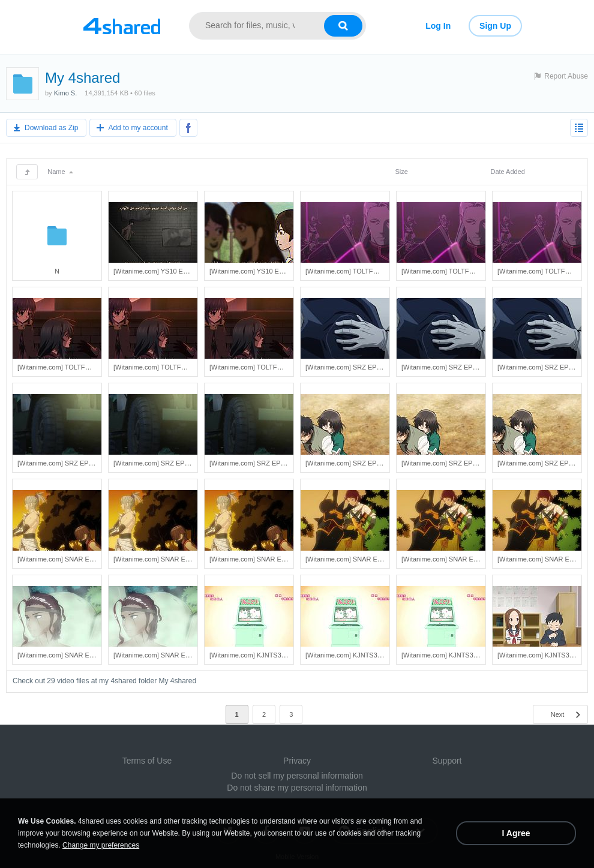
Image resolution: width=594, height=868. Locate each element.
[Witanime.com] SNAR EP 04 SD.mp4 (361, 559)
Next (558, 714)
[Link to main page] (121, 26)
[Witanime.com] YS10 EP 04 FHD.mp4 (170, 271)
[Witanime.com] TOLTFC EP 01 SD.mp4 (76, 367)
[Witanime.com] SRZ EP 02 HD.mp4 (454, 463)
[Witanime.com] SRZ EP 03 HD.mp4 (166, 463)
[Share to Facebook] (188, 128)
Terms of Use (147, 761)
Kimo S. (66, 93)
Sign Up (495, 26)
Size (401, 172)
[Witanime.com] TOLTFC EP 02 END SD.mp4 (372, 271)
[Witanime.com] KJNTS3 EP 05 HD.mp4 (364, 655)
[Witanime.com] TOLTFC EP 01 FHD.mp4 (270, 367)
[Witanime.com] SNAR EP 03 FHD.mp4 (171, 655)
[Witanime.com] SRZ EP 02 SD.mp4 (358, 463)
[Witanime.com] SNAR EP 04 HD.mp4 (457, 559)
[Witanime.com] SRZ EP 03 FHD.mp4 (265, 463)
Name (60, 172)
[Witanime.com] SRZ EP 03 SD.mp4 (70, 463)
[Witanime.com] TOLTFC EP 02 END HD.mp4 (468, 271)
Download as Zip (51, 128)
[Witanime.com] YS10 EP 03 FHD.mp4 (266, 271)
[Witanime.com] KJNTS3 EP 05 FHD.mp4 (462, 655)
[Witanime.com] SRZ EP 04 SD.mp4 (358, 367)
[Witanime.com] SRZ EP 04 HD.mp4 (454, 367)
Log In (438, 26)
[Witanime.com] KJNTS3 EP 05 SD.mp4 (268, 655)
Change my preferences (101, 845)
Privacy (297, 761)
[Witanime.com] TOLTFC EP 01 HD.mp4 (172, 367)
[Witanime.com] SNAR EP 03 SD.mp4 (73, 655)
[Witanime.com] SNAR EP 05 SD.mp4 (73, 559)
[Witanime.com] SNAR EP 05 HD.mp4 (169, 559)
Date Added (508, 172)
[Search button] (343, 26)
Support (447, 761)
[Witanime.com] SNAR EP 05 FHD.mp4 (267, 559)
